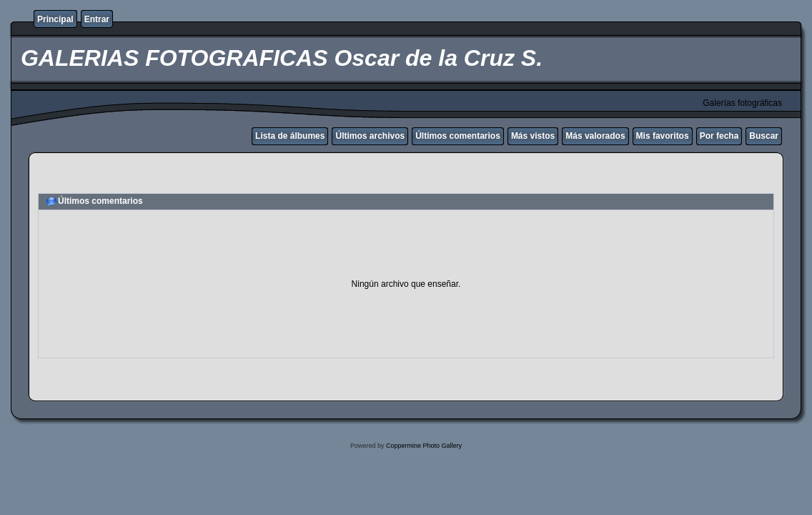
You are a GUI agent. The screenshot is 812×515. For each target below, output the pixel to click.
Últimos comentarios (458, 136)
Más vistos (533, 136)
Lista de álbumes (290, 136)
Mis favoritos (663, 136)
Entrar (97, 19)
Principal (55, 19)
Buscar (764, 136)
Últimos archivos (370, 136)
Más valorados (595, 136)
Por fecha (719, 136)
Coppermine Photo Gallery (424, 446)
